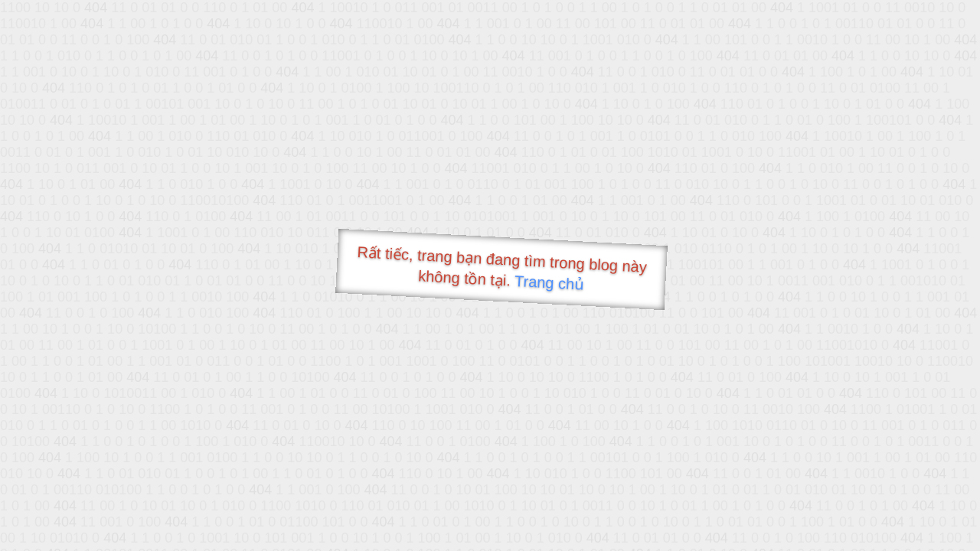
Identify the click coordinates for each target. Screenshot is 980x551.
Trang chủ (549, 283)
